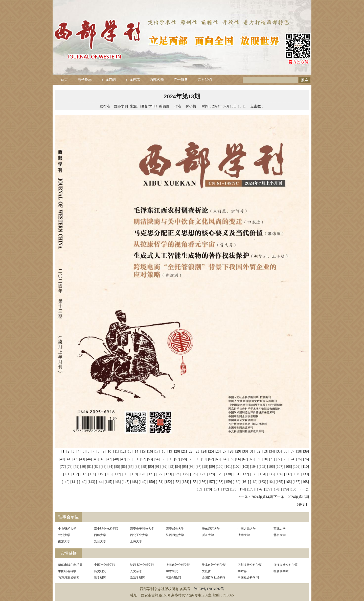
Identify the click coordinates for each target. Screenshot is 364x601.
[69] (258, 459)
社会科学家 (281, 571)
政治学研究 (138, 577)
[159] (228, 482)
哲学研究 (100, 577)
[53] (150, 459)
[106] (271, 467)
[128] (211, 474)
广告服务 (181, 80)
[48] (116, 459)
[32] (258, 451)
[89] (144, 467)
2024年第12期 (298, 497)
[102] (237, 467)
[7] (94, 451)
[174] (242, 489)
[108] (288, 467)
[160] (237, 482)
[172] (225, 489)
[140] (65, 482)
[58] (184, 459)
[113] (84, 474)
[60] (197, 459)
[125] (185, 474)
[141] (74, 482)
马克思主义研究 (69, 577)
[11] (116, 451)
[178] (277, 489)
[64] (225, 459)
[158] (219, 482)
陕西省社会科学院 (142, 565)
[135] (271, 474)
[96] (192, 467)
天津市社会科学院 (214, 565)
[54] (157, 459)
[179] (285, 489)
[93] (171, 467)
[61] (204, 459)
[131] (237, 474)
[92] (164, 467)
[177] (268, 489)
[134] (262, 474)
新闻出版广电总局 (70, 565)
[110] (305, 467)
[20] (177, 451)
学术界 (242, 571)
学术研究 (172, 571)
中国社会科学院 (105, 565)
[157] (211, 482)
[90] (151, 467)
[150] (151, 482)
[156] (202, 482)
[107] (280, 467)
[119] (134, 474)
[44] (89, 459)
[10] (109, 451)
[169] (199, 489)
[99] (212, 467)
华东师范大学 (211, 529)
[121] (151, 474)
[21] (184, 451)
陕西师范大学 (175, 535)
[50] (130, 459)
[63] (218, 459)
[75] (299, 459)
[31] (252, 451)
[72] (279, 459)
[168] (305, 482)
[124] (177, 474)
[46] (103, 459)
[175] (251, 489)
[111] (67, 474)
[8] (99, 451)
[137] (288, 474)
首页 (64, 80)
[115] (100, 474)
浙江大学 (208, 535)
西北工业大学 (139, 535)
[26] (218, 451)
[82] (97, 467)
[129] (219, 474)
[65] (231, 459)
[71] (272, 459)
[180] (293, 489)
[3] (73, 451)
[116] (109, 474)
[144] (100, 482)
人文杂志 (136, 571)
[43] (82, 459)
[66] (238, 459)
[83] (104, 467)
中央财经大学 (67, 529)
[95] (185, 467)
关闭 (302, 505)
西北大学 (280, 529)
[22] (191, 451)
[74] (292, 459)
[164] (271, 482)
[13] (130, 451)
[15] (143, 451)
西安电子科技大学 (142, 529)
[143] (91, 482)
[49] (123, 459)
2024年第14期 (262, 497)
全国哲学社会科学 (214, 577)
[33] (265, 451)
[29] (238, 451)
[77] (63, 467)
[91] (158, 467)
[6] (88, 451)
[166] (288, 482)
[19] (170, 451)
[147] (125, 482)
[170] (208, 489)
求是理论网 (173, 577)
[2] (69, 451)
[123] (168, 474)
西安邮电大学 (175, 529)
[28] (231, 451)
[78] (70, 467)
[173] (234, 489)
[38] (299, 451)
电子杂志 (85, 80)
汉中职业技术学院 (106, 529)
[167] (297, 482)
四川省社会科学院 (250, 565)
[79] (76, 467)
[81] (90, 467)
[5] (83, 451)
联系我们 (205, 80)
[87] (131, 467)
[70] (265, 459)
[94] (178, 467)
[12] (123, 451)
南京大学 (64, 541)
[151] (160, 482)
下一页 (304, 489)
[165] (279, 482)
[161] (245, 482)
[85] (117, 467)
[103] (245, 467)
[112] (75, 474)
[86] (124, 467)
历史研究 (100, 571)
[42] (75, 459)
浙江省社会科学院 (286, 565)
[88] (137, 467)
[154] (185, 482)
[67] (245, 459)
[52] (143, 459)
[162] (254, 482)
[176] (259, 489)
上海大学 (136, 541)
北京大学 (280, 535)
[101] (228, 467)
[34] (272, 451)
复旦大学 (100, 541)
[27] (225, 451)
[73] (286, 459)
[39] (306, 451)
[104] (254, 467)
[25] (211, 451)
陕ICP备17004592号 (209, 589)
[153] (177, 482)
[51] (136, 459)
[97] (198, 467)
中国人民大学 (247, 529)
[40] (62, 459)
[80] (83, 467)
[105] (262, 467)
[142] (83, 482)
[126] (194, 474)
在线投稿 (133, 80)
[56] (170, 459)
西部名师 (157, 80)
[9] (103, 451)
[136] (279, 474)
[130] (228, 474)
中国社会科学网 (248, 577)
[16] (150, 451)
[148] (134, 482)
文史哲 (206, 571)
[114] (92, 474)
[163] (262, 482)
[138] (297, 474)
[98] (205, 467)
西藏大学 (100, 535)
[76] (306, 459)
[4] (78, 451)
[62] (211, 459)
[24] (204, 451)
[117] (117, 474)
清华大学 (244, 535)
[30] (245, 451)
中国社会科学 (67, 571)
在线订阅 (109, 80)
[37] (292, 451)
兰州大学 (64, 535)
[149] (143, 482)
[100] (220, 467)
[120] (143, 474)
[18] (163, 451)
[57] (177, 459)
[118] (126, 474)
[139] (305, 474)
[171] (217, 489)
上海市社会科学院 (178, 565)
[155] (194, 482)
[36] (286, 451)
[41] (69, 459)
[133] (254, 474)
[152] (168, 482)
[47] (109, 459)
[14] (136, 451)
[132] (245, 474)
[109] (297, 467)
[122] (160, 474)
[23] (197, 451)
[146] (117, 482)
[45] (96, 459)
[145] (108, 482)
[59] (191, 459)
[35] (279, 451)
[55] (163, 459)
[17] (157, 451)
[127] (202, 474)
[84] (110, 467)
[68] (252, 459)
